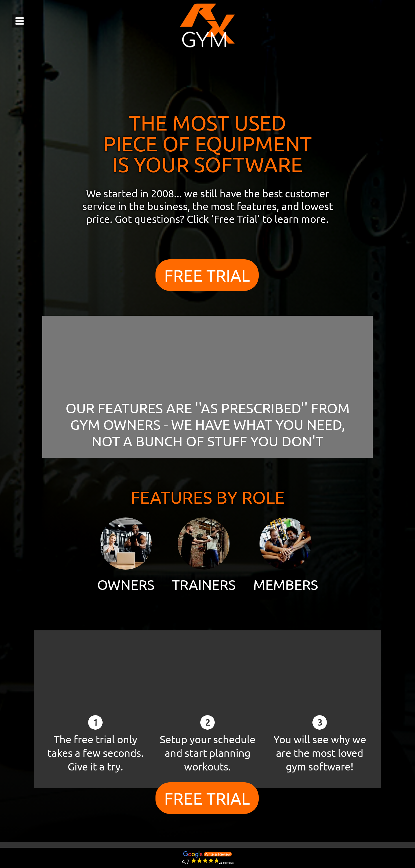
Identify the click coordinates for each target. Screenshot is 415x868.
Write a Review (218, 854)
